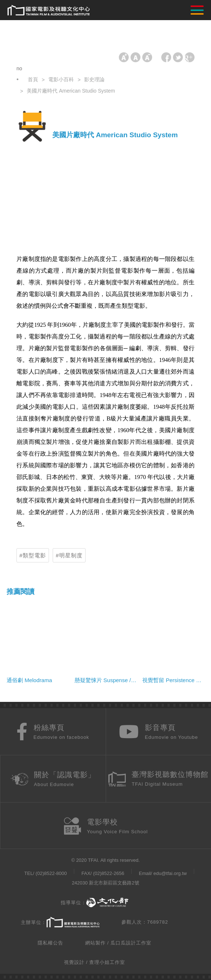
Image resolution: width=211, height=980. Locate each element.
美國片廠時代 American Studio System (71, 91)
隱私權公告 (50, 943)
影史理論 (94, 79)
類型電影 (34, 555)
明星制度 (71, 555)
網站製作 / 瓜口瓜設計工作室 (118, 943)
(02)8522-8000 (51, 873)
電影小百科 (61, 79)
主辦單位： (60, 923)
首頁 (33, 79)
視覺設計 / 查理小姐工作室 (95, 962)
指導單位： (95, 903)
